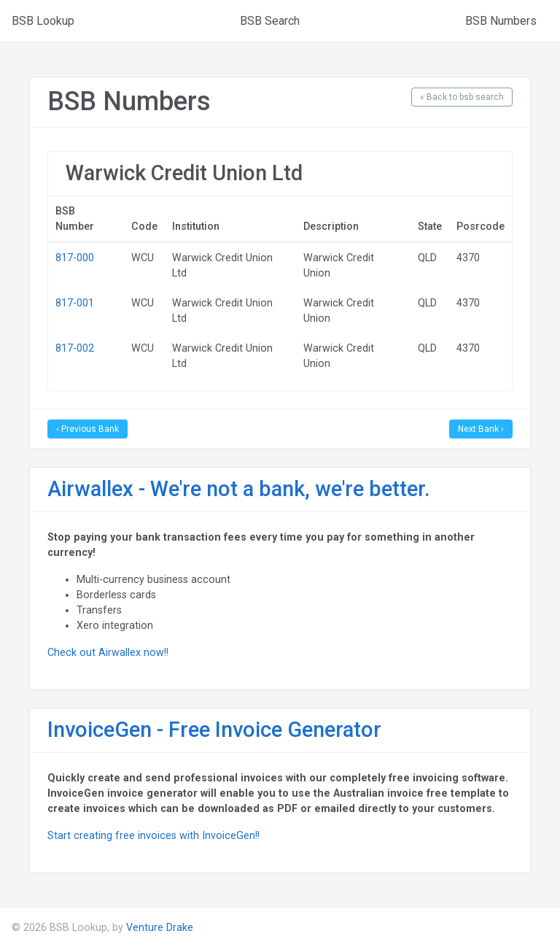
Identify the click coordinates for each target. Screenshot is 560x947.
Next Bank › (481, 429)
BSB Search (270, 21)
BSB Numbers (501, 21)
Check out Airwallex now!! (108, 652)
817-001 (75, 303)
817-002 (75, 348)
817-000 (75, 258)
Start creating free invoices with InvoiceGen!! (153, 835)
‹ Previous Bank (87, 429)
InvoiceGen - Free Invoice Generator (214, 730)
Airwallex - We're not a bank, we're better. (239, 489)
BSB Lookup (43, 21)
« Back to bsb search (462, 97)
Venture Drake (160, 927)
